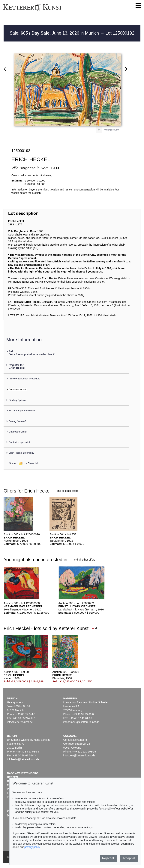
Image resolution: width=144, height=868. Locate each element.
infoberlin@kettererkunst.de (23, 759)
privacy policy (32, 847)
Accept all (129, 858)
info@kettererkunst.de (20, 722)
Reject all (108, 858)
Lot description (23, 213)
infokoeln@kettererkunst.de (79, 755)
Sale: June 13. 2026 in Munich (55, 33)
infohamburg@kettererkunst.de (81, 722)
